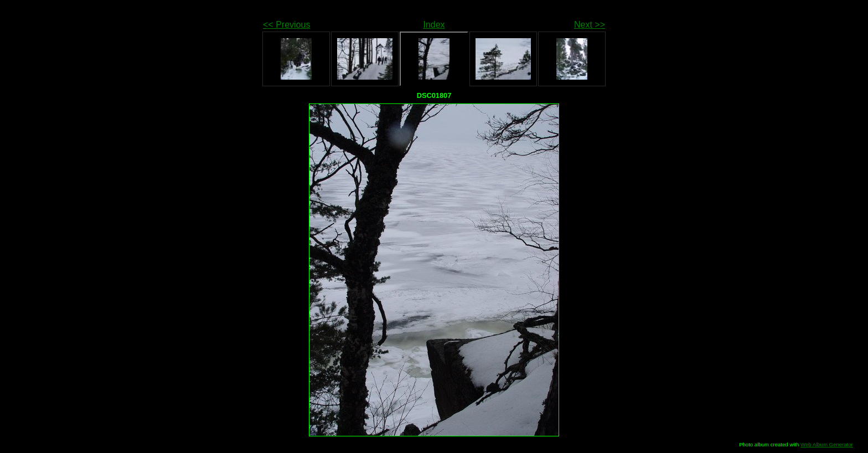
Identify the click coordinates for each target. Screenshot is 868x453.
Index (434, 25)
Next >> (590, 25)
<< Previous (286, 25)
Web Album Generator (827, 444)
